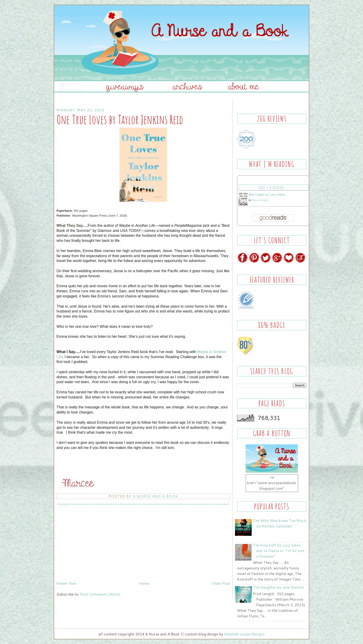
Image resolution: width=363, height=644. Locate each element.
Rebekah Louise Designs (244, 634)
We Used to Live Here (267, 194)
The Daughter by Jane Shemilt (278, 587)
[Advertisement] (91, 547)
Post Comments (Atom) (100, 594)
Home (144, 583)
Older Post (221, 583)
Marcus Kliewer (260, 200)
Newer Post (67, 583)
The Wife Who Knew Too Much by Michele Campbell (279, 523)
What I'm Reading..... (274, 188)
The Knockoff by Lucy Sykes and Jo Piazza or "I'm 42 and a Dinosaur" (278, 551)
